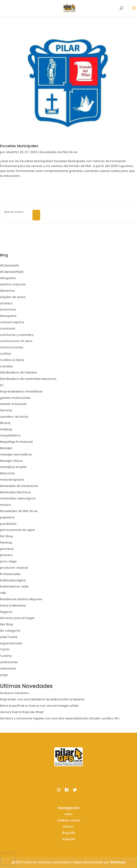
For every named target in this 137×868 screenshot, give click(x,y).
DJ (2, 385)
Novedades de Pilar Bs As (58, 152)
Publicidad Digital (13, 580)
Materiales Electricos (15, 492)
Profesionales (10, 574)
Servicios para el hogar (17, 618)
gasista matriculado (15, 398)
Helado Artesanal (13, 404)
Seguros (6, 612)
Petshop (6, 543)
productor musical (14, 568)
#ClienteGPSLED (12, 272)
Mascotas (7, 473)
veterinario (8, 668)
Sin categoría (10, 631)
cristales (6, 366)
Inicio (68, 814)
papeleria (7, 517)
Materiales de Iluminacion (19, 486)
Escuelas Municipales (19, 146)
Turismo (6, 656)
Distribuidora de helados (18, 372)
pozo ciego (8, 561)
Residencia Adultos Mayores (21, 599)
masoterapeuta (12, 480)
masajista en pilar (13, 467)
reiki (3, 593)
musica (5, 505)
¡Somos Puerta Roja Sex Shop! (22, 712)
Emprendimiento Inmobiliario (21, 391)
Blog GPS (69, 833)
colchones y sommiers (17, 335)
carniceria (8, 329)
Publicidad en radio (14, 587)
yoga (4, 675)
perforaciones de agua (17, 530)
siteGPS (12, 152)
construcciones (12, 347)
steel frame (9, 637)
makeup (6, 429)
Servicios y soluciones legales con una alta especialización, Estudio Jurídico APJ (60, 718)
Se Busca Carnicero (15, 693)
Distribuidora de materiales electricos (28, 379)
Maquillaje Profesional (16, 442)
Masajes (6, 448)
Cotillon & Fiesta (12, 360)
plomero (6, 555)
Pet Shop (7, 536)
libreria (5, 423)
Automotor (8, 310)
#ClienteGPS (9, 266)
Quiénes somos (69, 820)
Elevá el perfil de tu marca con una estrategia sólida (39, 706)
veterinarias (9, 662)
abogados (8, 278)
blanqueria (8, 316)
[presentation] (8, 859)
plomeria (7, 549)
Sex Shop (7, 624)
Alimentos (7, 291)
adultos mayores (13, 284)
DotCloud (118, 862)
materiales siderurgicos (18, 498)
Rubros (68, 827)
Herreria (6, 410)
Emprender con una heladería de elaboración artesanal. (42, 699)
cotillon (6, 354)
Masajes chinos (11, 461)
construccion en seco (16, 341)
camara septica (12, 322)
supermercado (11, 643)
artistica (6, 303)
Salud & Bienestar (13, 606)
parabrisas (8, 524)
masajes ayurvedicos (16, 454)
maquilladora (10, 435)
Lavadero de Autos (14, 417)
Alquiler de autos (13, 297)
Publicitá (68, 839)
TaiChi (5, 649)
